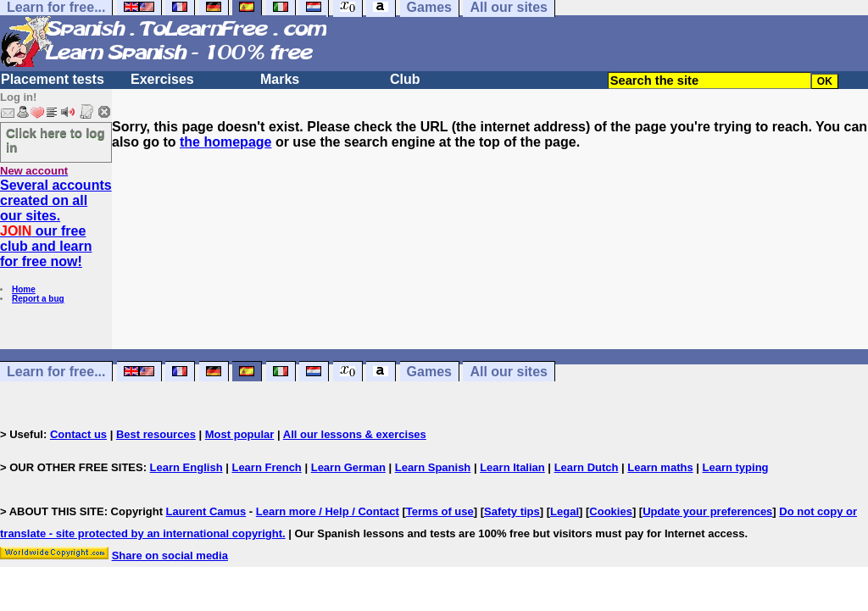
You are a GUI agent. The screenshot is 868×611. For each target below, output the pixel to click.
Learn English (186, 467)
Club (405, 79)
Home (24, 289)
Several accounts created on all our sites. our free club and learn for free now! (56, 223)
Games (429, 372)
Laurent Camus (206, 511)
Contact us (78, 434)
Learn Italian (512, 467)
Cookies (611, 511)
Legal (565, 511)
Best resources (156, 434)
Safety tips (512, 511)
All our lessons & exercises (355, 434)
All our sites (509, 372)
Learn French (266, 467)
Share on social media (170, 555)
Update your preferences (707, 511)
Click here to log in (56, 140)
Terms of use (440, 511)
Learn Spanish (433, 467)
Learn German (348, 467)
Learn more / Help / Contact (328, 511)
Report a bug (38, 299)
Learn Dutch (587, 467)
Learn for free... (56, 372)
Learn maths (660, 467)
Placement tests (53, 79)
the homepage (225, 142)
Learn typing (736, 467)
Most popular (240, 434)
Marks (280, 79)
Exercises (162, 79)
